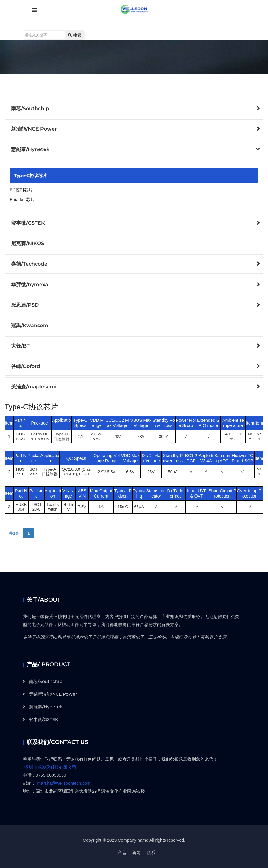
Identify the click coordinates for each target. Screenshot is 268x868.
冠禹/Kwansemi (30, 325)
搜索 (75, 35)
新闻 (136, 853)
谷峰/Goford (26, 366)
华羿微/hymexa (30, 285)
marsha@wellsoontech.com (64, 783)
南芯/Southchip (30, 108)
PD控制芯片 (21, 190)
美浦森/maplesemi (34, 387)
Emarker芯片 (22, 200)
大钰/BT (20, 346)
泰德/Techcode (29, 264)
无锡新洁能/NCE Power (53, 694)
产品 (122, 853)
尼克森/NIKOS (28, 243)
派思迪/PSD (25, 305)
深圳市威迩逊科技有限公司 (50, 767)
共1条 (14, 533)
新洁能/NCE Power (34, 129)
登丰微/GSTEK (28, 223)
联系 (151, 853)
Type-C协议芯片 (31, 175)
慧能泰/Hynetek (30, 149)
